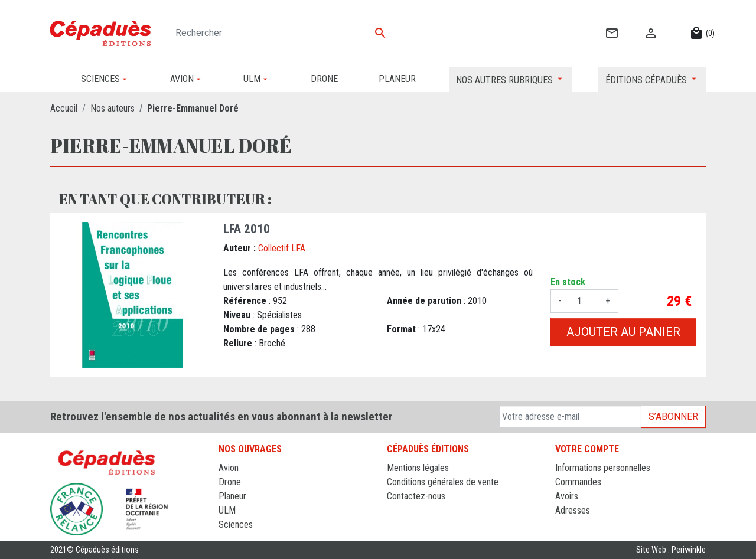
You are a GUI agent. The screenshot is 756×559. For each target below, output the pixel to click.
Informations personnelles (603, 468)
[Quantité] (584, 301)
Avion (229, 468)
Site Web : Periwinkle (671, 550)
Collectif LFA (282, 248)
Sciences (236, 524)
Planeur (232, 496)
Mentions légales (418, 468)
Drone (230, 482)
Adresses (573, 510)
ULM (227, 510)
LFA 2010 (247, 229)
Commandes (578, 482)
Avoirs (567, 496)
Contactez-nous (416, 496)
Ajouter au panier (623, 332)
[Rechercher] (284, 33)
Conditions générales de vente (443, 482)
